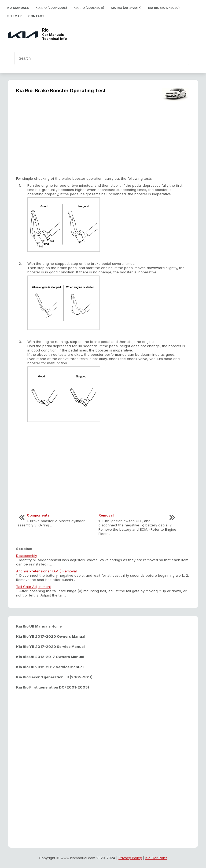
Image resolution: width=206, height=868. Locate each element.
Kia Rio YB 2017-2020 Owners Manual (51, 636)
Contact (36, 16)
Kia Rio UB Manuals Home (39, 626)
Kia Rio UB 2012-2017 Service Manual (50, 667)
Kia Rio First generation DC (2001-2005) (53, 687)
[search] (93, 58)
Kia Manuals (18, 8)
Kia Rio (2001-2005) (51, 8)
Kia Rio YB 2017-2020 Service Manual (50, 647)
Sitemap (14, 16)
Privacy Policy (130, 858)
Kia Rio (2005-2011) (89, 8)
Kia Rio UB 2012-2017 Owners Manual (50, 657)
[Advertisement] (103, 139)
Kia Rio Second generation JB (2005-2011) (54, 677)
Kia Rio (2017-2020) (164, 8)
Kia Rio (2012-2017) (126, 8)
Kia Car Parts (156, 858)
